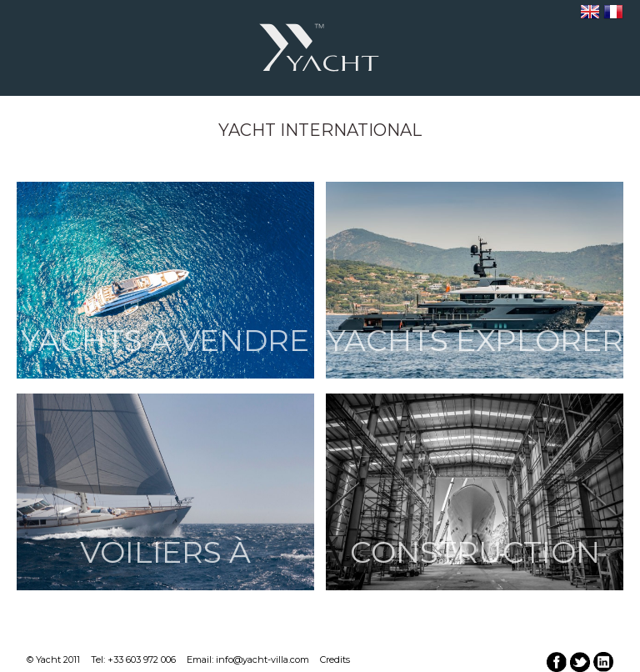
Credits (335, 659)
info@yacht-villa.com (262, 659)
